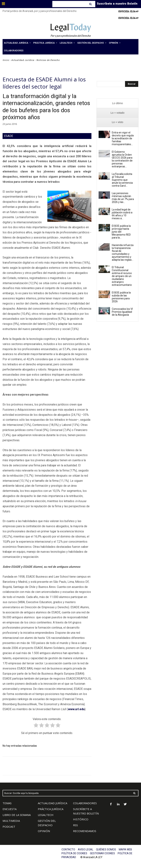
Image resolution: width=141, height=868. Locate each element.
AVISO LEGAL (86, 849)
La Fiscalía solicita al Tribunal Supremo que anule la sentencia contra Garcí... (122, 180)
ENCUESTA (10, 809)
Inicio (6, 60)
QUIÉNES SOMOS (106, 849)
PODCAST (9, 827)
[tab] (117, 103)
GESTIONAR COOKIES (102, 853)
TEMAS (7, 803)
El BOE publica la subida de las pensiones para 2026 (121, 297)
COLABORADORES (85, 803)
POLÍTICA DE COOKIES (74, 853)
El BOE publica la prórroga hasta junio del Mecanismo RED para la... (121, 232)
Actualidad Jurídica (23, 60)
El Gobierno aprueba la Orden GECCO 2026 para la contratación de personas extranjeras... (122, 159)
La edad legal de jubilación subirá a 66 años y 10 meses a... (122, 214)
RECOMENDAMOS (85, 831)
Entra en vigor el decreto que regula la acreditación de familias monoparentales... (123, 138)
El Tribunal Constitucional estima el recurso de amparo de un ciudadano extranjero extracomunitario (122, 276)
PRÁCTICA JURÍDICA (51, 809)
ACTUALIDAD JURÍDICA (53, 803)
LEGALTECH (46, 815)
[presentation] (117, 103)
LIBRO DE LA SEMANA (17, 815)
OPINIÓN (44, 831)
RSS (75, 825)
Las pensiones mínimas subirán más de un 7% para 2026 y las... (123, 198)
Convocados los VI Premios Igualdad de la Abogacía (122, 312)
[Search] (91, 4)
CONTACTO (68, 849)
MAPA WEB (125, 849)
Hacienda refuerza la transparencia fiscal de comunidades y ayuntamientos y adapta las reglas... (123, 252)
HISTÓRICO (81, 819)
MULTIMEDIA (11, 821)
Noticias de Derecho (48, 60)
